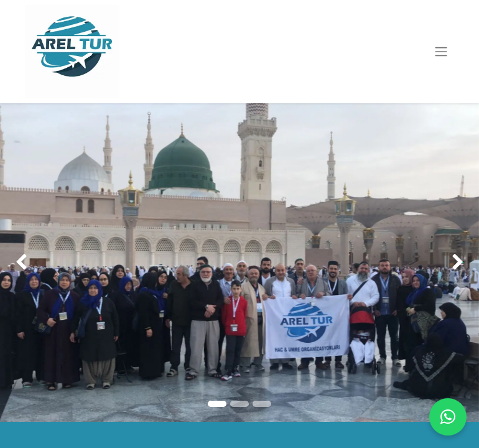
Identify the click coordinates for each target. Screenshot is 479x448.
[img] (19, 263)
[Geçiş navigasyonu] (441, 52)
